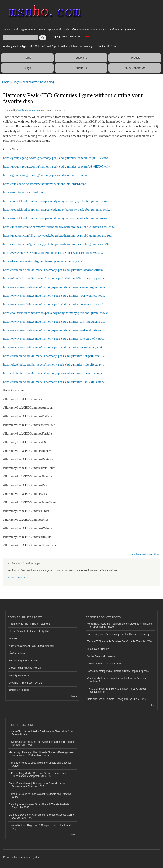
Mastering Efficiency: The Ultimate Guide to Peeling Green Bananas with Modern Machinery (42, 754)
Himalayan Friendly (98, 649)
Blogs (27, 68)
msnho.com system (29, 857)
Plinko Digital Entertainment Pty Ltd (29, 631)
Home (27, 58)
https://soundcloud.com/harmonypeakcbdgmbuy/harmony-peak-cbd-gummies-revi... (57, 210)
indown (13, 639)
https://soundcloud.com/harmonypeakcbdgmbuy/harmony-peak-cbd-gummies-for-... (57, 201)
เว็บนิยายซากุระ (17, 653)
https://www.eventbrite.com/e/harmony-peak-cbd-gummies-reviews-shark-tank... (55, 304)
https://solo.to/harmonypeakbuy (23, 192)
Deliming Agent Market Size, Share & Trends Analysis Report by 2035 (39, 806)
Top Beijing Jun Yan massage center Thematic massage (119, 634)
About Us (81, 68)
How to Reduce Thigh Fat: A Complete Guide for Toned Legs (40, 827)
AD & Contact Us (135, 68)
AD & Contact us (17, 577)
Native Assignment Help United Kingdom (32, 646)
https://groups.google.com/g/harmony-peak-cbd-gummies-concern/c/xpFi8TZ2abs (56, 158)
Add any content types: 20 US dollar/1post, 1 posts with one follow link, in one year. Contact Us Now (60, 46)
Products (135, 58)
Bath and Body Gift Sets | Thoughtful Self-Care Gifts (116, 699)
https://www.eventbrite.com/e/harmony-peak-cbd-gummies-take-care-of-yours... (54, 339)
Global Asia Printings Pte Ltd (25, 668)
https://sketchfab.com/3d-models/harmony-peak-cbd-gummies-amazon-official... (55, 270)
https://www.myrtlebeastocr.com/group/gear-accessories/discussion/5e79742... (53, 253)
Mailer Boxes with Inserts (101, 656)
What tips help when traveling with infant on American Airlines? (117, 680)
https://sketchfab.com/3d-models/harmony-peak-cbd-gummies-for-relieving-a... (54, 373)
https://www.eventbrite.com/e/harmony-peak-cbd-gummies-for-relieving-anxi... (54, 347)
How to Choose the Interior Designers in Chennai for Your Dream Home (41, 733)
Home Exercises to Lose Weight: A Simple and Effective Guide (40, 764)
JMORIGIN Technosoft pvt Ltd (26, 683)
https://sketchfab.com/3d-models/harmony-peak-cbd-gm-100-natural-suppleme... (55, 278)
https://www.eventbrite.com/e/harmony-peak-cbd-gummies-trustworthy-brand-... (55, 330)
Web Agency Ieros (19, 675)
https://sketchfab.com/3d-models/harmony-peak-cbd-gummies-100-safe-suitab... (54, 382)
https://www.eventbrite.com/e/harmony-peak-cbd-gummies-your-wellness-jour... (54, 296)
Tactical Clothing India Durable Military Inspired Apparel (118, 671)
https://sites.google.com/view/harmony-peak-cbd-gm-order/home (45, 184)
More (74, 696)
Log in (55, 37)
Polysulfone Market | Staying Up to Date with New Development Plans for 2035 (37, 785)
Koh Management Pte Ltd (23, 661)
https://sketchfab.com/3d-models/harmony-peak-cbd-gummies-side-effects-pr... (54, 365)
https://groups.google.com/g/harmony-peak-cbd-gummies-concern (45, 175)
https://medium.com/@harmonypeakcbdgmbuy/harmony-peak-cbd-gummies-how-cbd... (59, 227)
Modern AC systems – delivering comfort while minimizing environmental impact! (119, 625)
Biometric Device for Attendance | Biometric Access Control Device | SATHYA (42, 816)
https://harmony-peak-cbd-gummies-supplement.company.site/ (43, 261)
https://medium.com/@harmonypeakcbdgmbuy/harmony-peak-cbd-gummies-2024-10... (59, 244)
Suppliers (81, 58)
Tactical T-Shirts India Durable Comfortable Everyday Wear (120, 641)
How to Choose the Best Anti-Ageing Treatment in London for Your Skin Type (41, 743)
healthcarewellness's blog (38, 82)
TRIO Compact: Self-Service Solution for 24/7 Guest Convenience (116, 690)
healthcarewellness (27, 110)
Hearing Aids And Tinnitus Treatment (29, 624)
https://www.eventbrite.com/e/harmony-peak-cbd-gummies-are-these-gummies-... (55, 287)
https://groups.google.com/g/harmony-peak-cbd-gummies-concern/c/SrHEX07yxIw (57, 167)
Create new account (72, 37)
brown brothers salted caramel (104, 664)
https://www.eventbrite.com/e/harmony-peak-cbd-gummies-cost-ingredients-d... (54, 322)
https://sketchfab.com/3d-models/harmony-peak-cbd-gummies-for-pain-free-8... (54, 356)
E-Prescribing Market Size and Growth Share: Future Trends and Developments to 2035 (38, 775)
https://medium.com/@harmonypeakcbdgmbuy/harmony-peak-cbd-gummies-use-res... (58, 235)
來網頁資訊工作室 (19, 690)
